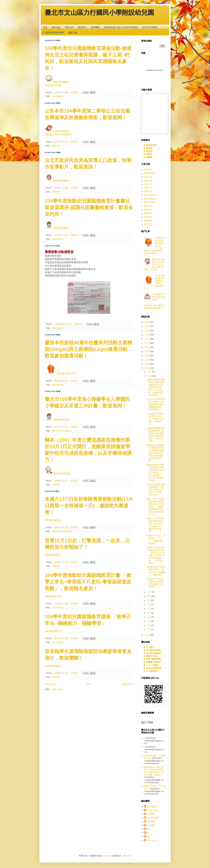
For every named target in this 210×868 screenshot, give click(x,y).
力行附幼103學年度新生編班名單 (158, 297)
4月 (149, 617)
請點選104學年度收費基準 (59, 135)
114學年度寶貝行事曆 (53, 33)
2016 (147, 364)
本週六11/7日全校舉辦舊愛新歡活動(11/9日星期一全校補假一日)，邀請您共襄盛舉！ (89, 506)
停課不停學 (149, 202)
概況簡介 (82, 27)
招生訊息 (56, 27)
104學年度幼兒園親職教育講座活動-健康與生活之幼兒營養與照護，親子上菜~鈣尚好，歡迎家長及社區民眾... (156, 387)
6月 (149, 609)
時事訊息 (56, 192)
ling (148, 837)
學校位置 (69, 27)
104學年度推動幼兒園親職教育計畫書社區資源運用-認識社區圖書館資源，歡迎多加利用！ (89, 207)
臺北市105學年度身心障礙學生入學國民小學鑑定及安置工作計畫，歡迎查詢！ (156, 490)
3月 (149, 621)
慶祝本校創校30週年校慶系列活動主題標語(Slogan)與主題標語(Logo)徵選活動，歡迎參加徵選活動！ (88, 349)
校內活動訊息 (58, 328)
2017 (147, 360)
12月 (150, 372)
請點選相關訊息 (61, 82)
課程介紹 (148, 210)
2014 (147, 635)
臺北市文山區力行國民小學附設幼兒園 (99, 13)
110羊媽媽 (152, 807)
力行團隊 (151, 814)
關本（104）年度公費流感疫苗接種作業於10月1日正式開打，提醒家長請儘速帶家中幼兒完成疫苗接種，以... (156, 507)
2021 (147, 343)
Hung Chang (153, 810)
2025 (147, 326)
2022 (147, 339)
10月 (150, 592)
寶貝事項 (148, 224)
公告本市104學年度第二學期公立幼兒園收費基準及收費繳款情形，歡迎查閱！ (156, 404)
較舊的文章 (127, 684)
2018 (147, 356)
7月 (149, 604)
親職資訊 (148, 213)
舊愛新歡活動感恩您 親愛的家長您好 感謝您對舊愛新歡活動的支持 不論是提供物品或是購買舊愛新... (155, 453)
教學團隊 (95, 27)
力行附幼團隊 (153, 818)
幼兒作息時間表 (150, 27)
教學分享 (148, 206)
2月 (149, 625)
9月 (149, 596)
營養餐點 (148, 221)
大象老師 (151, 822)
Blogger (127, 856)
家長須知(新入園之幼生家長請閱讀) (121, 27)
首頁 (45, 27)
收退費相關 (149, 173)
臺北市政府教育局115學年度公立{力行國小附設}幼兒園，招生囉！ (154, 264)
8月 (149, 600)
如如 (149, 829)
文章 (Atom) (57, 689)
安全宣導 (148, 170)
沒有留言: (75, 92)
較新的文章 (51, 684)
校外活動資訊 (58, 96)
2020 (147, 347)
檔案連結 (148, 217)
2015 (147, 368)
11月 (150, 376)
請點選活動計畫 (53, 85)
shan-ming (152, 840)
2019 (147, 351)
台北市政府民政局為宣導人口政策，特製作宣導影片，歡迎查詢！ (155, 419)
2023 (147, 335)
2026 (147, 322)
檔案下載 (73, 33)
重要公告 (56, 146)
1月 (149, 630)
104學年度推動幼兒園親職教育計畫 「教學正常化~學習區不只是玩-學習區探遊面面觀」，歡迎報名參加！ (88, 582)
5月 (149, 613)
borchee (108, 856)
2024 (147, 331)
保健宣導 (56, 485)
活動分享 (148, 184)
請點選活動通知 (53, 520)
